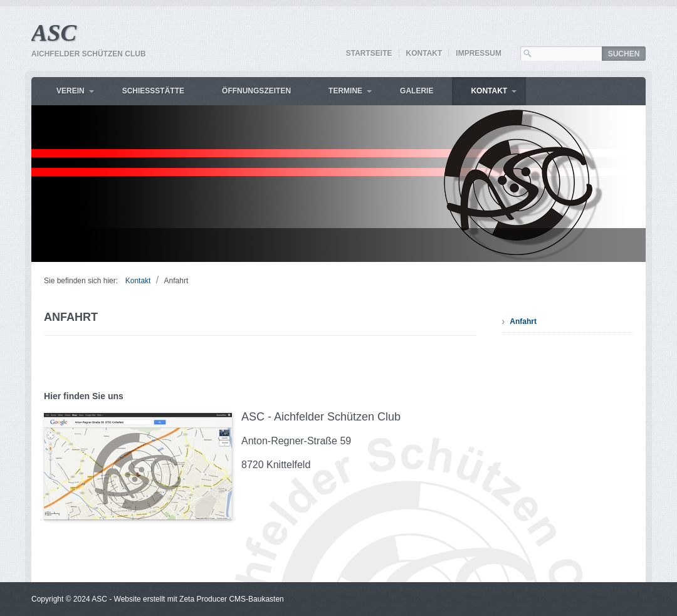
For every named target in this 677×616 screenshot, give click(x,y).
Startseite (369, 53)
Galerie (417, 91)
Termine (345, 91)
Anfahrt (523, 321)
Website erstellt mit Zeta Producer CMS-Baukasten (199, 599)
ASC (54, 33)
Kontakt (424, 53)
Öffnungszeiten (256, 91)
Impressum (479, 53)
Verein (71, 91)
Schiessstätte (153, 91)
